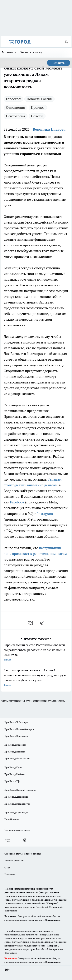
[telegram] (43, 623)
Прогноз (38, 107)
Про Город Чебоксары (16, 722)
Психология (16, 116)
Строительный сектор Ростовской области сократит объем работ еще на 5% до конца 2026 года (36, 653)
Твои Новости (12, 819)
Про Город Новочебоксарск (19, 729)
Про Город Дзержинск (16, 797)
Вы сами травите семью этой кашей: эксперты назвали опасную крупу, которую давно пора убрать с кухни (36, 678)
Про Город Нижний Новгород (20, 790)
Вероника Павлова (49, 129)
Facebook (17, 502)
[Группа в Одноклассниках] (25, 840)
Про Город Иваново (15, 752)
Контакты (10, 874)
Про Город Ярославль (16, 736)
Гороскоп (13, 99)
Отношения (15, 107)
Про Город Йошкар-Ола (17, 758)
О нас (7, 868)
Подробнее (11, 911)
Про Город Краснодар (16, 813)
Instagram (45, 514)
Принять (59, 63)
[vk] (31, 623)
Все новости (9, 52)
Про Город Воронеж (15, 745)
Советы (37, 116)
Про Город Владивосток (17, 804)
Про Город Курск (13, 767)
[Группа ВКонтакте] (7, 840)
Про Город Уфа (12, 781)
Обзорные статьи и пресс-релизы (23, 854)
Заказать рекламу (31, 52)
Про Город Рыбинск (15, 774)
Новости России (39, 99)
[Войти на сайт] (66, 42)
